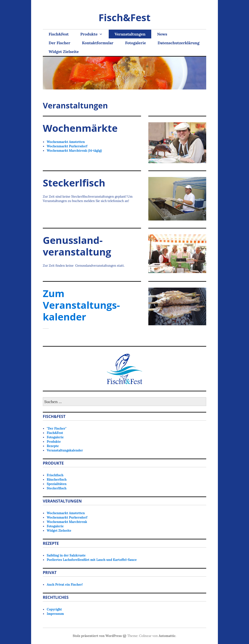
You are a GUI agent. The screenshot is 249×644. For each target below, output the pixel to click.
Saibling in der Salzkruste (66, 555)
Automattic (167, 636)
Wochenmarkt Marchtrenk (67, 522)
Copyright (54, 609)
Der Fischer (59, 43)
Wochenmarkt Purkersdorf (67, 146)
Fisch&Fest (124, 17)
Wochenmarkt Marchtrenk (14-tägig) (74, 151)
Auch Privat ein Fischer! (65, 585)
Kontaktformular (98, 43)
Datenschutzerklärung (178, 43)
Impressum (55, 614)
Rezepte (53, 446)
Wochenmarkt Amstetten (66, 142)
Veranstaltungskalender (65, 450)
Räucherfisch (57, 480)
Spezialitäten (57, 484)
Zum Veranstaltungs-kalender (81, 305)
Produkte (89, 34)
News (162, 34)
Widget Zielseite (64, 52)
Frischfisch (55, 475)
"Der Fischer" (57, 428)
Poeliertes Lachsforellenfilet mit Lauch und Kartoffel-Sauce (92, 560)
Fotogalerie (135, 43)
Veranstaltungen (130, 34)
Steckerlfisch (57, 488)
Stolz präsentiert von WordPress (97, 636)
